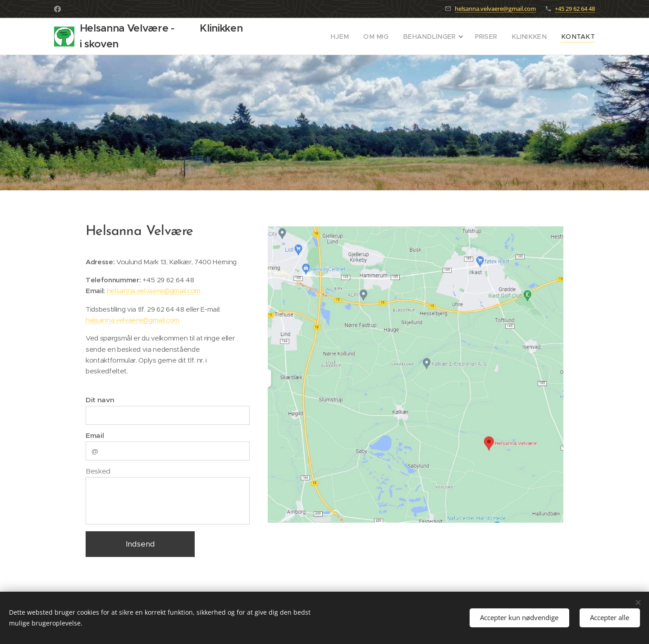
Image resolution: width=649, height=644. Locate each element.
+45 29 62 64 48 (575, 9)
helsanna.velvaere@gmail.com (495, 9)
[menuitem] (361, 37)
